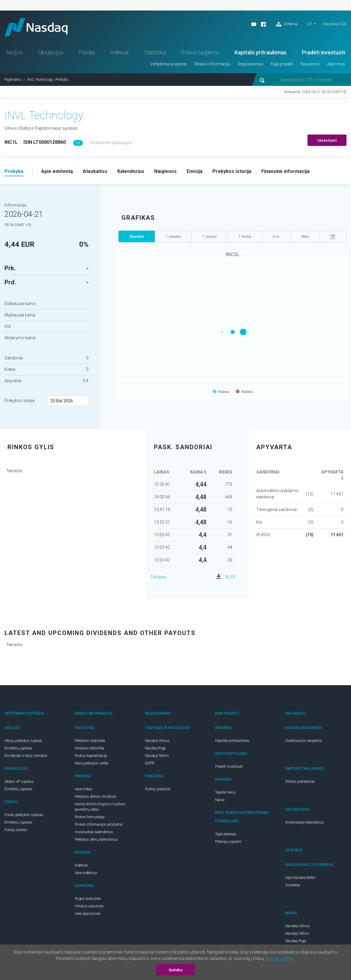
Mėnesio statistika (89, 748)
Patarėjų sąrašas (228, 842)
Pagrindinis (13, 80)
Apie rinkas (84, 789)
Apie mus (336, 64)
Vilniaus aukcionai (89, 906)
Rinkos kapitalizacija (91, 756)
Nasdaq (36, 27)
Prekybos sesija (19, 401)
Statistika (155, 52)
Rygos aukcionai (88, 899)
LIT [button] (309, 24)
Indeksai (119, 52)
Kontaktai (293, 885)
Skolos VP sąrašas (19, 782)
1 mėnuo (210, 237)
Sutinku (176, 970)
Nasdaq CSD (335, 24)
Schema (287, 24)
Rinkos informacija (212, 64)
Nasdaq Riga (155, 748)
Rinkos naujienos (200, 52)
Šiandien (137, 237)
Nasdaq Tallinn (157, 756)
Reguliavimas (251, 64)
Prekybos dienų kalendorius (96, 839)
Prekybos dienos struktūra (95, 797)
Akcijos (14, 52)
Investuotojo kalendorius (94, 832)
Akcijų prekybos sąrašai (23, 741)
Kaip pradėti (282, 64)
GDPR (150, 763)
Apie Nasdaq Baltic (300, 878)
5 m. (276, 237)
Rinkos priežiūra (158, 789)
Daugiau (159, 577)
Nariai (220, 800)
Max (305, 237)
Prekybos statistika (90, 741)
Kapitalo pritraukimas (261, 52)
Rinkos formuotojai (90, 817)
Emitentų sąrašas (18, 748)
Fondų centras (16, 830)
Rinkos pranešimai (300, 782)
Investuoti (327, 141)
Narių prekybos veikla (91, 763)
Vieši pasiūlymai (88, 914)
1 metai (245, 237)
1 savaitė (173, 237)
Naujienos (310, 64)
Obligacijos (51, 52)
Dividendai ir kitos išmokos (26, 756)
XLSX (230, 577)
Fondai (87, 52)
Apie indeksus (86, 873)
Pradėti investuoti (323, 52)
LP (78, 143)
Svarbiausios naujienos (304, 741)
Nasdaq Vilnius (157, 741)
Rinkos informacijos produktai (99, 824)
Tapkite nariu (225, 792)
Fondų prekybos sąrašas (24, 815)
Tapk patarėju (226, 834)
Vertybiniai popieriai (169, 64)
